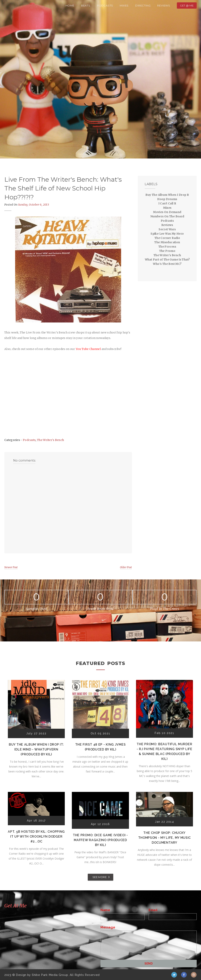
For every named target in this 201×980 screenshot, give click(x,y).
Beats (86, 5)
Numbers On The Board (167, 216)
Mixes (124, 5)
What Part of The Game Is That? (167, 260)
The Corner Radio (167, 238)
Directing (143, 5)
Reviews (164, 5)
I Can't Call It (167, 203)
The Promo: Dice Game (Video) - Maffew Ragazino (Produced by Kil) (100, 840)
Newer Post (11, 567)
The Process (167, 247)
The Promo (167, 251)
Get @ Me (187, 5)
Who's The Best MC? (167, 264)
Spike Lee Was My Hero (167, 234)
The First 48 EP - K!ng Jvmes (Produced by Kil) (100, 747)
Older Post (126, 567)
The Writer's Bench (50, 440)
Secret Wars (167, 229)
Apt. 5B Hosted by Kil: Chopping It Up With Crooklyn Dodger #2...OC (36, 837)
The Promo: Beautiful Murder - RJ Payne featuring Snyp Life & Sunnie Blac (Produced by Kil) (164, 751)
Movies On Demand (167, 212)
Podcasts (105, 5)
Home (70, 5)
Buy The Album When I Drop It (167, 195)
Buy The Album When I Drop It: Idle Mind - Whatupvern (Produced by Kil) (36, 749)
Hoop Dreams (167, 199)
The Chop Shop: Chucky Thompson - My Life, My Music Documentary (165, 838)
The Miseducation (167, 242)
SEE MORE (100, 877)
